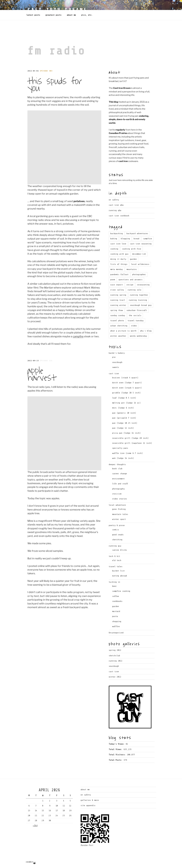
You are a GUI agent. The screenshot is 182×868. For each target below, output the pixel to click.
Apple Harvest (42, 300)
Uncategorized (116, 633)
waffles (116, 626)
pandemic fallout (119, 274)
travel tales (116, 566)
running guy (115, 546)
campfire (78, 263)
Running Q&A (115, 210)
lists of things (119, 264)
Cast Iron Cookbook (119, 216)
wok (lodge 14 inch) (123, 458)
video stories (120, 499)
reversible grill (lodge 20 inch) (130, 438)
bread (136, 239)
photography (118, 489)
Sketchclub (114, 656)
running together (139, 295)
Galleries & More (90, 800)
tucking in (114, 582)
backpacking (117, 233)
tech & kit (114, 556)
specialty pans (120, 448)
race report (117, 285)
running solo (135, 290)
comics (116, 530)
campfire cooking (121, 591)
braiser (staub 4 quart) (125, 378)
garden (133, 259)
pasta (115, 616)
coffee (116, 596)
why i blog (146, 331)
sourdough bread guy (141, 305)
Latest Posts (33, 15)
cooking (114, 249)
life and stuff (120, 484)
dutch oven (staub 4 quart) (127, 388)
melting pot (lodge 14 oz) (126, 403)
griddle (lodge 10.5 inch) (126, 393)
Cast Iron (114, 672)
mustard (116, 611)
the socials (135, 315)
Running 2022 (116, 661)
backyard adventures (137, 233)
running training (138, 300)
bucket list (118, 571)
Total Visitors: (118, 755)
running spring (118, 295)
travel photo (117, 321)
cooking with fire (132, 249)
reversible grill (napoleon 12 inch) (132, 443)
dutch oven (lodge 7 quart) (127, 383)
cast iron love (118, 244)
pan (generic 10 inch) (124, 413)
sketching (117, 540)
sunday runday (118, 315)
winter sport (119, 519)
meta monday (117, 269)
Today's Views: (117, 744)
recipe (130, 285)
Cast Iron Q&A (116, 205)
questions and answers (131, 280)
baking (114, 239)
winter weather (118, 336)
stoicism (117, 494)
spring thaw (117, 310)
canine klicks (120, 550)
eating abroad (120, 576)
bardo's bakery (117, 353)
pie (114, 357)
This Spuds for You (55, 85)
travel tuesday (136, 321)
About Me (71, 15)
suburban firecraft (137, 310)
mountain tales (120, 514)
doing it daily (118, 259)
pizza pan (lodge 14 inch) (126, 433)
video (134, 326)
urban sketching (119, 326)
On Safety (114, 200)
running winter (118, 305)
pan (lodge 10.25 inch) (125, 423)
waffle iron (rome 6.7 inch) (127, 453)
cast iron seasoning (141, 244)
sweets (116, 367)
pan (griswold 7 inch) (124, 418)
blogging (125, 239)
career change (120, 474)
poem (113, 280)
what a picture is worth (123, 331)
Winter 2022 (115, 677)
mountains (132, 269)
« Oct (35, 825)
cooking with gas (119, 254)
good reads (118, 535)
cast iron (114, 374)
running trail (118, 300)
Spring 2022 (115, 650)
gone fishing (119, 509)
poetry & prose (117, 525)
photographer (139, 274)
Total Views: (116, 749)
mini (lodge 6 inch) (123, 408)
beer (114, 586)
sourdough (117, 362)
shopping (117, 621)
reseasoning (143, 285)
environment (118, 479)
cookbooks (117, 601)
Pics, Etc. (87, 15)
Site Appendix (88, 805)
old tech (117, 560)
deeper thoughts (117, 464)
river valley (117, 290)
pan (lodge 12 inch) (123, 428)
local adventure (117, 505)
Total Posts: (116, 760)
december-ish (139, 254)
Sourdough (114, 666)
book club (117, 469)
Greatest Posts (53, 15)
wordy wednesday (138, 336)
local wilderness (140, 264)
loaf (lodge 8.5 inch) (124, 398)
